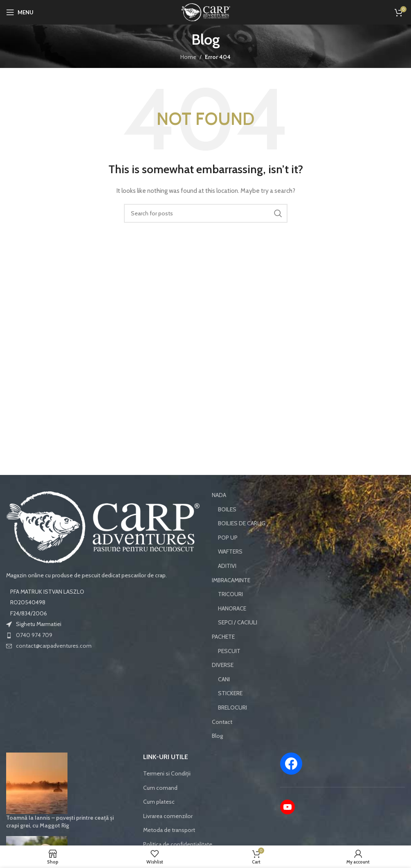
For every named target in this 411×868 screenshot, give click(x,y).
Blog (217, 736)
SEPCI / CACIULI (238, 622)
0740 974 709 (34, 635)
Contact (222, 722)
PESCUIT (229, 651)
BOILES (227, 509)
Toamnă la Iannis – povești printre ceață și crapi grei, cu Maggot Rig (60, 822)
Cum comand (160, 788)
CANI (224, 679)
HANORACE (232, 608)
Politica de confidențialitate (178, 844)
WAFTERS (230, 552)
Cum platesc (159, 802)
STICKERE (230, 693)
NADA (219, 495)
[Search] (206, 213)
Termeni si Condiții (167, 773)
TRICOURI (230, 594)
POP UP (228, 538)
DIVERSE (223, 665)
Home (188, 57)
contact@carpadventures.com (54, 646)
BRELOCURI (232, 708)
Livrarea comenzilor (168, 816)
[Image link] (103, 527)
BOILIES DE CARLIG (242, 523)
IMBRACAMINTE (231, 580)
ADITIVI (227, 566)
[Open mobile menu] (20, 12)
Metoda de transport (169, 830)
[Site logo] (206, 11)
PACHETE (223, 637)
